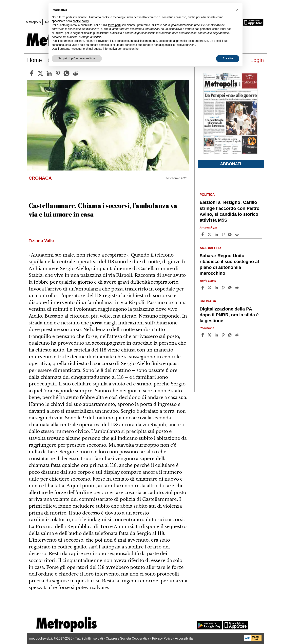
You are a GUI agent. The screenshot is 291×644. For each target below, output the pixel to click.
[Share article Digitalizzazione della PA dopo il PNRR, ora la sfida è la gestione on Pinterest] (224, 335)
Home (35, 60)
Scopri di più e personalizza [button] (77, 58)
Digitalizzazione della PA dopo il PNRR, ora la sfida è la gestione (229, 315)
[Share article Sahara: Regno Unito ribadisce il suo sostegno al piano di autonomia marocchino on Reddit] (237, 288)
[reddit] (75, 73)
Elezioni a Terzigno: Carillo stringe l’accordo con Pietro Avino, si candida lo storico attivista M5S (230, 211)
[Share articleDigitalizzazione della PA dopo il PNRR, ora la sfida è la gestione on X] (210, 335)
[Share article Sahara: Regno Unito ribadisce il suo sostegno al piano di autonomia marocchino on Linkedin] (217, 288)
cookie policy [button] (81, 21)
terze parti (114, 25)
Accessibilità (184, 638)
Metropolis (33, 22)
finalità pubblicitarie (96, 33)
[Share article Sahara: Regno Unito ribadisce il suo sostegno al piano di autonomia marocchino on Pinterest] (224, 288)
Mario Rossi (208, 281)
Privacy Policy (162, 638)
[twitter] (40, 73)
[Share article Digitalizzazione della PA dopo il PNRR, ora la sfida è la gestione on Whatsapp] (231, 335)
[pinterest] (58, 73)
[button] (237, 10)
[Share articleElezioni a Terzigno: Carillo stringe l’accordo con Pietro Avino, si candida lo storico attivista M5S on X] (210, 234)
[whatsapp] (66, 73)
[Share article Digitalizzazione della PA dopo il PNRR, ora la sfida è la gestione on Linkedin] (217, 335)
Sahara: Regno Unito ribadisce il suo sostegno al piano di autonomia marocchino (229, 264)
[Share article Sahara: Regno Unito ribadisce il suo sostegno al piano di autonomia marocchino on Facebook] (203, 288)
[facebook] (32, 73)
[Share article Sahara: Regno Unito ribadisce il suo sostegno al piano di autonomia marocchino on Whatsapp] (231, 288)
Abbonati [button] (231, 164)
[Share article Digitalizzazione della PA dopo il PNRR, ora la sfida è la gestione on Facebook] (203, 335)
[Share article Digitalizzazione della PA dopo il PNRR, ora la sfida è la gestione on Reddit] (237, 335)
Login (257, 60)
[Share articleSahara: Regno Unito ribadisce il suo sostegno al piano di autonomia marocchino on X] (210, 288)
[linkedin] (49, 73)
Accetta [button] (228, 58)
